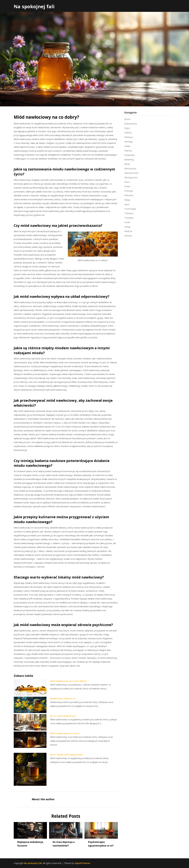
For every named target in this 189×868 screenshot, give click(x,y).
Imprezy (128, 151)
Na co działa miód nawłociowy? (66, 755)
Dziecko (128, 133)
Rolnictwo (129, 195)
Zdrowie (128, 236)
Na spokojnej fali (34, 6)
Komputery (130, 155)
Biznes (127, 119)
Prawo (127, 186)
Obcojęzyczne (131, 177)
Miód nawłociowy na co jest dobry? (69, 681)
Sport (127, 204)
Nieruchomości (131, 173)
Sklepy (127, 200)
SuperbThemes (83, 863)
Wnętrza (128, 231)
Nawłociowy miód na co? (63, 698)
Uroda (127, 222)
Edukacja (129, 137)
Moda (127, 164)
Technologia (130, 209)
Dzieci (127, 128)
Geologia (129, 142)
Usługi (127, 227)
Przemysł (129, 191)
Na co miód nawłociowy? (63, 716)
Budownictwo (131, 124)
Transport (129, 213)
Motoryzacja (130, 168)
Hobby (127, 146)
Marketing (129, 160)
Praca (127, 182)
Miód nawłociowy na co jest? (65, 733)
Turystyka (129, 218)
